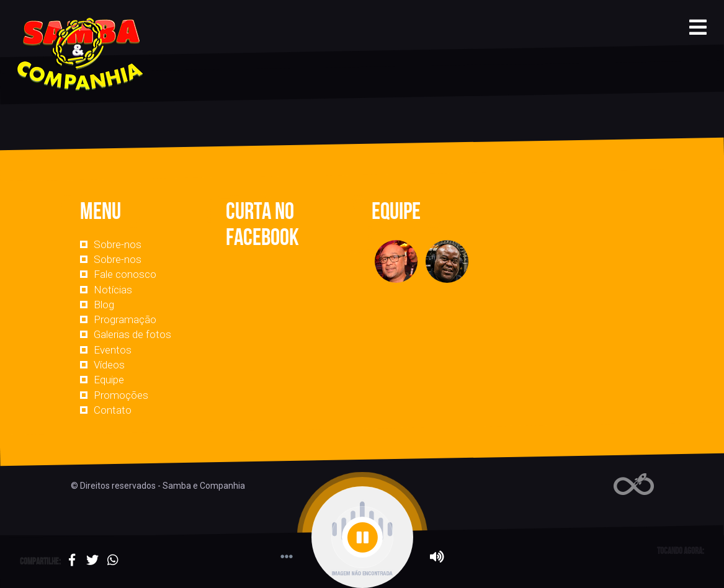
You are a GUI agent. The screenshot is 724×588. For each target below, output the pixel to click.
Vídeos (109, 365)
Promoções (121, 395)
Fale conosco (125, 274)
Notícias (113, 290)
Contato (113, 410)
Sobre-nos (118, 244)
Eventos (113, 350)
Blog (104, 305)
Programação (125, 319)
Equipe (109, 380)
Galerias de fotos (132, 334)
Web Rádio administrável (634, 484)
